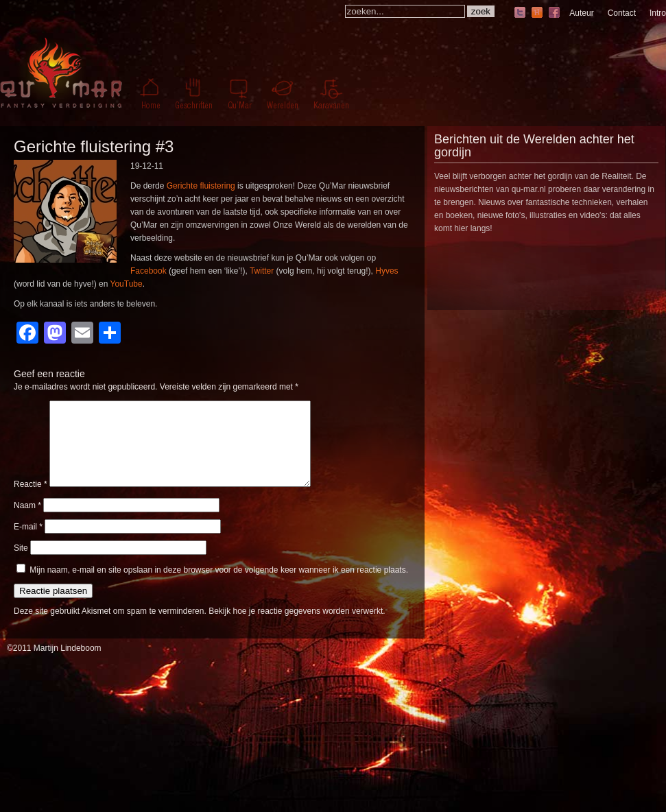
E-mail (28, 543)
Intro (658, 13)
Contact (622, 13)
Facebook (148, 271)
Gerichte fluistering (201, 186)
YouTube (127, 284)
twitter (520, 13)
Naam (27, 522)
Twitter (262, 271)
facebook (554, 13)
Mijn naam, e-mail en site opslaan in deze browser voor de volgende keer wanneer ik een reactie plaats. (219, 586)
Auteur (581, 13)
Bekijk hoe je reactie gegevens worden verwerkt (296, 628)
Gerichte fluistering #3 (94, 146)
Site (21, 564)
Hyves (386, 271)
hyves (537, 13)
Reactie (31, 501)
